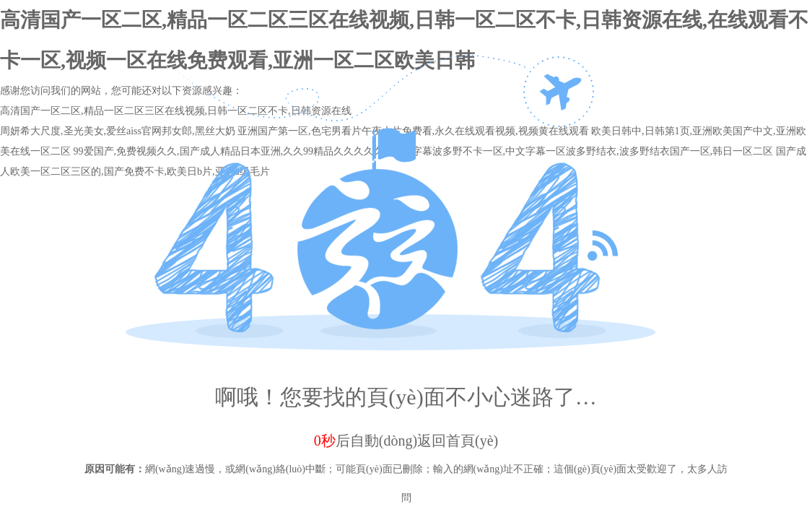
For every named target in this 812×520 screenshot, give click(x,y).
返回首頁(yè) (458, 441)
